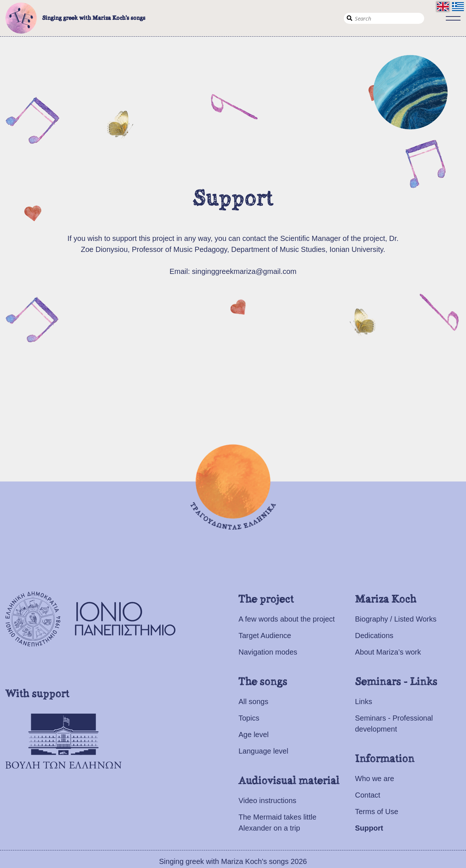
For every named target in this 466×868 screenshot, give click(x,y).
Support (369, 828)
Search (349, 18)
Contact (368, 795)
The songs (263, 682)
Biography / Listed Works (396, 619)
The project (266, 600)
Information (385, 759)
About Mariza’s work (388, 652)
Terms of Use (377, 812)
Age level (254, 735)
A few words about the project (287, 619)
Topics (249, 718)
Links (364, 702)
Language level (263, 751)
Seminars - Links (396, 682)
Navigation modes (268, 652)
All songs (253, 702)
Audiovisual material (289, 781)
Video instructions (267, 801)
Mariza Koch (386, 600)
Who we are (375, 779)
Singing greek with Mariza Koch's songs (75, 18)
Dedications (374, 636)
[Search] (384, 18)
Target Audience (265, 636)
